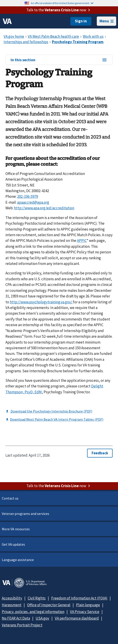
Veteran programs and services (25, 514)
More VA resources (16, 529)
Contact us (10, 498)
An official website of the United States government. (62, 3)
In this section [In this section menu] (59, 60)
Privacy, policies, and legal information (33, 612)
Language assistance (18, 560)
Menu (106, 21)
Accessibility (12, 598)
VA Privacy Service (85, 612)
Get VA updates (13, 544)
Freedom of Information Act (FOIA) (79, 598)
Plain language (88, 605)
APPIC (82, 241)
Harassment (12, 605)
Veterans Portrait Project (22, 625)
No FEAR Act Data (16, 618)
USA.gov (42, 618)
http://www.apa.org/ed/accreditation (44, 208)
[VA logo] (7, 21)
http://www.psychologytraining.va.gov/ (41, 302)
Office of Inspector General (49, 605)
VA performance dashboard (77, 618)
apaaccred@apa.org (33, 202)
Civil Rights (37, 598)
